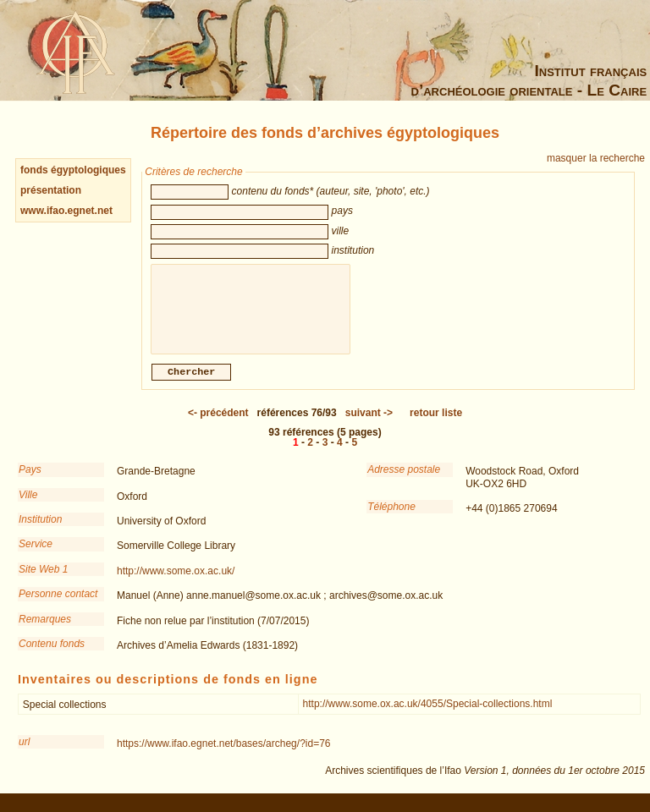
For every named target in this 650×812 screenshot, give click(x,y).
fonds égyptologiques (73, 170)
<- (218, 421)
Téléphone (391, 515)
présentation (51, 190)
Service (36, 552)
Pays (30, 478)
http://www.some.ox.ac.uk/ (176, 579)
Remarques (45, 628)
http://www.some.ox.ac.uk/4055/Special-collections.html (428, 712)
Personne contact (58, 602)
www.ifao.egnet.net (66, 211)
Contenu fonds (52, 652)
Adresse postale (404, 478)
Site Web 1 (43, 578)
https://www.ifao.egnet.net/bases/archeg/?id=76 (224, 752)
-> (369, 421)
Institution (40, 528)
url (24, 750)
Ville (28, 503)
